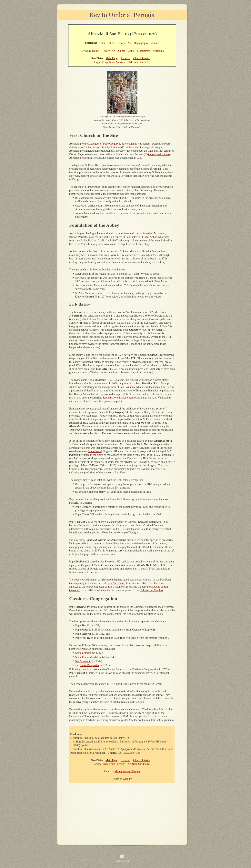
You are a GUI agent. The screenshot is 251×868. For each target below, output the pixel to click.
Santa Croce (94, 451)
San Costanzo (127, 387)
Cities (111, 43)
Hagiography (141, 43)
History (121, 43)
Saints (121, 51)
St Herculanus (129, 144)
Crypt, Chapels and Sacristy (110, 62)
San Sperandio (83, 661)
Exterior (125, 58)
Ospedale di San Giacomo (108, 587)
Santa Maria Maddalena (88, 657)
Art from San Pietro (139, 62)
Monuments (144, 51)
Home (102, 43)
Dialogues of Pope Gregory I (104, 144)
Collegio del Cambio (151, 590)
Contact (155, 43)
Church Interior (142, 58)
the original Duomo (159, 154)
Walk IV (127, 779)
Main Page (112, 58)
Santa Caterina (83, 653)
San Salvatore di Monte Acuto (119, 398)
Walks (131, 51)
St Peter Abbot (149, 237)
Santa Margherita (90, 665)
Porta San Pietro (116, 583)
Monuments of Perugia (127, 771)
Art (129, 43)
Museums (158, 51)
